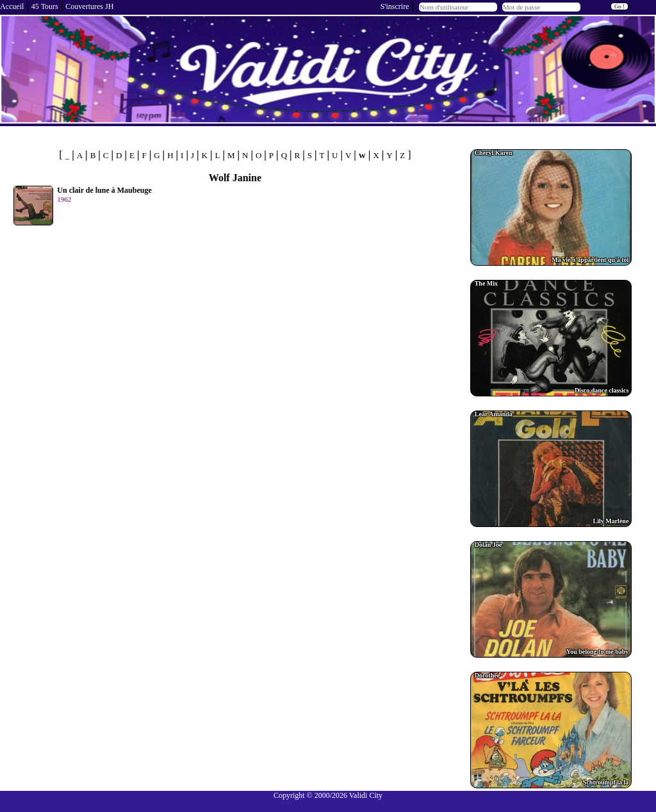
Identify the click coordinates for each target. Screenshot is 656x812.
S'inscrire (395, 6)
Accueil (12, 6)
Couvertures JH (89, 6)
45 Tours (45, 6)
